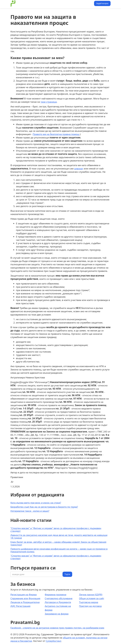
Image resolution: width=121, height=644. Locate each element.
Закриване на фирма (57, 614)
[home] (13, 3)
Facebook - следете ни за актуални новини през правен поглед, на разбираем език (57, 628)
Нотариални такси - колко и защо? (30, 511)
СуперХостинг (54, 641)
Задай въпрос (102, 3)
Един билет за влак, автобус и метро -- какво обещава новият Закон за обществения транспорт (58, 543)
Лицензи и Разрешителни (25, 602)
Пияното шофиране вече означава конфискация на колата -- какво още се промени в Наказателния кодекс (59, 550)
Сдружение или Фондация (25, 598)
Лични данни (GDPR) (91, 595)
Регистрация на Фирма (24, 595)
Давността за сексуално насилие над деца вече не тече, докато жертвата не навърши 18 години (59, 536)
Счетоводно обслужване (59, 598)
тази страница (49, 102)
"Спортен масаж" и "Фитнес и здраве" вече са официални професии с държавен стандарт (56, 530)
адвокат (79, 169)
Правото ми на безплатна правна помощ (56, 134)
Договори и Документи (58, 602)
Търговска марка (89, 602)
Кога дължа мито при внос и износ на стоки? (36, 503)
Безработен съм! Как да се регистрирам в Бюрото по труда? (44, 507)
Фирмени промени (55, 595)
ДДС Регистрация (20, 606)
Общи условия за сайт (92, 598)
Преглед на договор (90, 606)
